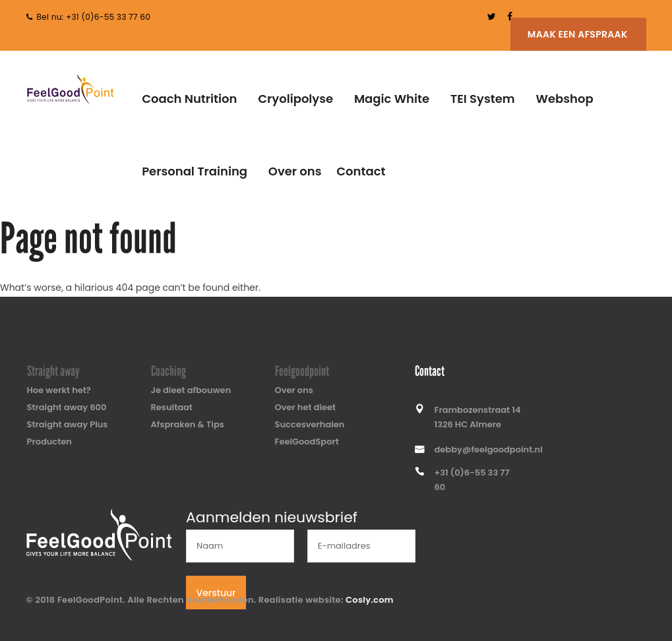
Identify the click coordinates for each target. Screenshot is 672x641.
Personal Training (195, 171)
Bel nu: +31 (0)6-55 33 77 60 (94, 17)
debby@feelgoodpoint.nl (489, 449)
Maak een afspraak (578, 34)
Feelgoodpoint (302, 371)
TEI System (483, 99)
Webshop (564, 99)
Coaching (168, 371)
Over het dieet (306, 407)
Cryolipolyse (295, 99)
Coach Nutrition (189, 99)
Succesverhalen (310, 424)
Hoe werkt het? (59, 390)
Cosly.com (370, 600)
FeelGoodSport (307, 442)
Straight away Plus (68, 424)
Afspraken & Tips (188, 424)
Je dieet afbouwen (191, 390)
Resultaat (172, 407)
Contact (361, 171)
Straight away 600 (67, 407)
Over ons (295, 171)
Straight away (53, 371)
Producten (49, 442)
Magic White (392, 99)
